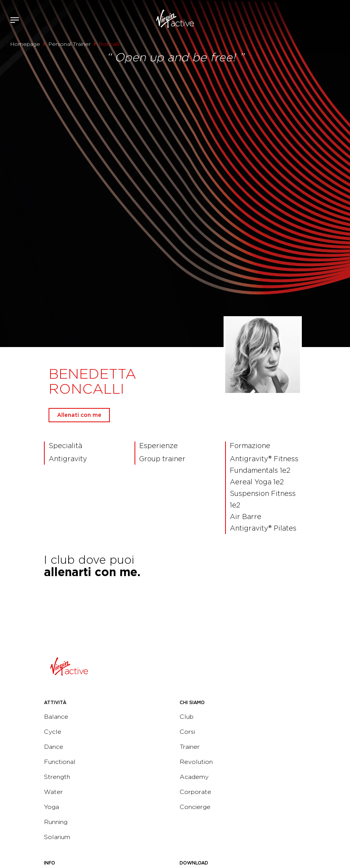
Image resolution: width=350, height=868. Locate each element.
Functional (60, 762)
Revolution (196, 762)
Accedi (319, 20)
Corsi (187, 732)
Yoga (51, 807)
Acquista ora (330, 19)
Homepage (25, 44)
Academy (194, 777)
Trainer (190, 747)
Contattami (342, 19)
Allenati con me (79, 415)
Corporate (195, 792)
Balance (56, 717)
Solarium (57, 837)
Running (56, 822)
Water (53, 792)
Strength (57, 777)
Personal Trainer (70, 44)
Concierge (195, 807)
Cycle (53, 732)
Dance (54, 747)
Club (187, 717)
